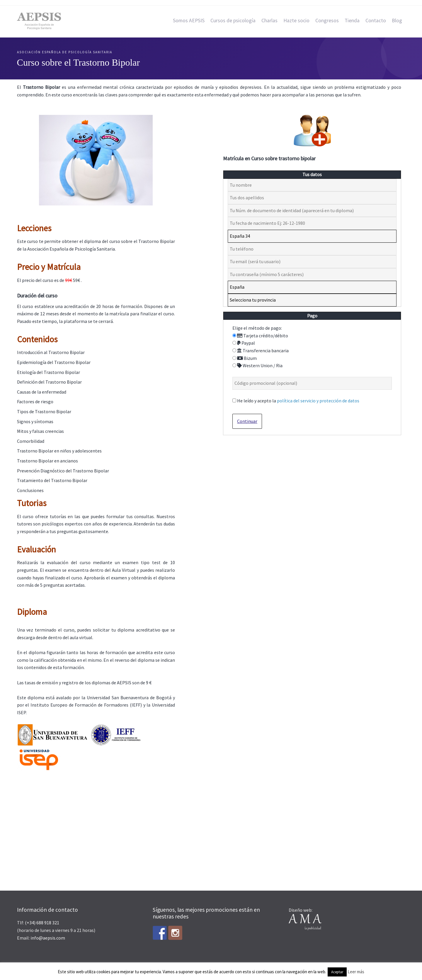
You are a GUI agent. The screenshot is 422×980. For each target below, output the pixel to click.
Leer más (356, 972)
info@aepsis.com (48, 938)
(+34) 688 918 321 (42, 923)
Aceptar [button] (337, 972)
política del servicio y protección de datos (318, 401)
